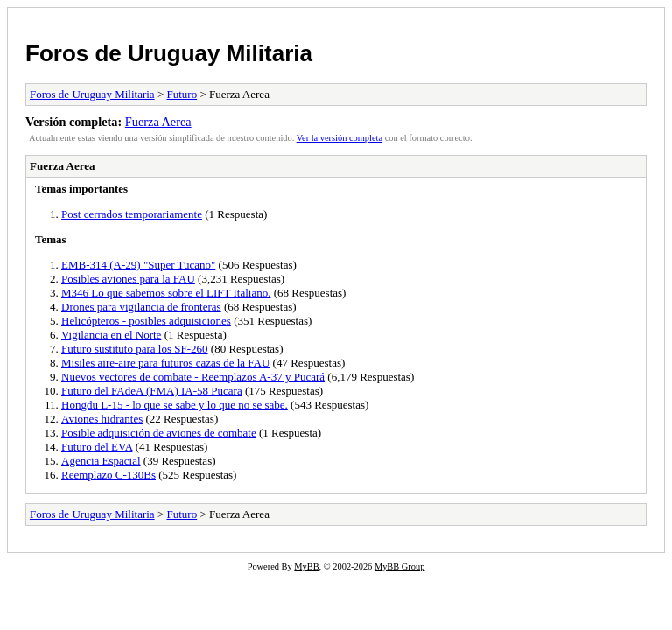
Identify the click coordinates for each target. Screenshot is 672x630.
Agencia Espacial (101, 461)
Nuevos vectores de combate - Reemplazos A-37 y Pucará (193, 377)
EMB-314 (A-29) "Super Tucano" (138, 265)
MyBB (306, 567)
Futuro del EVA (97, 447)
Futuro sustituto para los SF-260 (135, 349)
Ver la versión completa (339, 138)
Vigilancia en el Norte (111, 335)
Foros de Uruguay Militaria (169, 53)
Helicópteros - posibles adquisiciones (146, 321)
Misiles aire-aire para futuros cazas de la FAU (165, 363)
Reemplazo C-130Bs (108, 475)
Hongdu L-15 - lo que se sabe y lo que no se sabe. (175, 405)
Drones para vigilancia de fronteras (141, 307)
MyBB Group (399, 567)
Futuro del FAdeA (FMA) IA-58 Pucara (152, 391)
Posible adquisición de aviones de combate (159, 433)
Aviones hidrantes (102, 419)
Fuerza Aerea (158, 122)
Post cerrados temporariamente (132, 214)
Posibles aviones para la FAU (128, 279)
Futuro (182, 94)
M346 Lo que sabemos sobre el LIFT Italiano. (166, 293)
